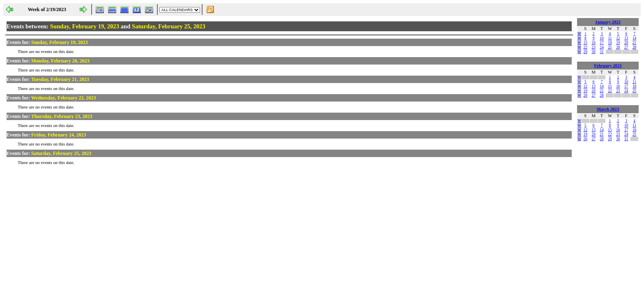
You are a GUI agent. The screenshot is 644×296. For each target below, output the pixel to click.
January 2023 (608, 22)
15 (585, 43)
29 (585, 52)
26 (618, 47)
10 (601, 38)
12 (618, 38)
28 (634, 47)
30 (593, 52)
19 (618, 43)
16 (593, 43)
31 (601, 52)
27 (626, 47)
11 (610, 38)
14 (634, 38)
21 (634, 43)
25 (610, 47)
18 (610, 43)
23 (593, 47)
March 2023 (608, 109)
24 (601, 47)
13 (626, 38)
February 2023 (608, 66)
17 (601, 43)
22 (585, 47)
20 (626, 43)
